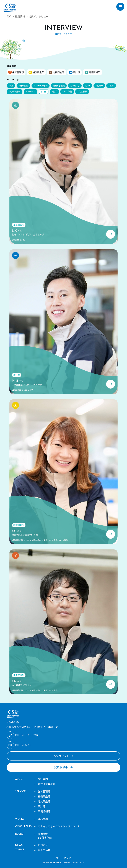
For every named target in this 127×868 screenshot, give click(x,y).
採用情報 (20, 16)
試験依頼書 (61, 767)
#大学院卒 (75, 85)
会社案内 (43, 779)
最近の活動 (44, 850)
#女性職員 (82, 91)
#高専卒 (99, 85)
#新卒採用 (23, 85)
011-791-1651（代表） (28, 735)
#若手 (54, 91)
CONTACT (61, 756)
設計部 (77, 72)
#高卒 (111, 85)
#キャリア (31, 91)
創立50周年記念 (47, 784)
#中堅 (44, 92)
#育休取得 (67, 91)
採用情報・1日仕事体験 (45, 836)
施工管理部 (18, 72)
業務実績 (43, 819)
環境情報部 (94, 72)
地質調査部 (59, 72)
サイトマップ (64, 858)
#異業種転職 (59, 85)
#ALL (11, 85)
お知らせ (43, 845)
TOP (9, 16)
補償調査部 (38, 72)
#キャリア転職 (41, 85)
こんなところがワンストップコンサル (59, 826)
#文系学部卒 (15, 91)
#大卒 (88, 85)
